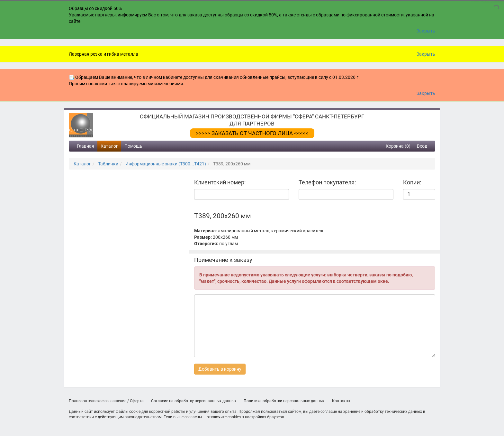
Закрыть (426, 31)
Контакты (341, 401)
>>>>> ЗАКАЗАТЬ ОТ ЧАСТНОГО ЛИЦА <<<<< (252, 133)
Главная (85, 146)
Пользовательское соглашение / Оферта (106, 401)
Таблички (108, 164)
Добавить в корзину (220, 369)
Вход (422, 146)
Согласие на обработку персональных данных (194, 401)
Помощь (133, 146)
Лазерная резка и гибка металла (104, 54)
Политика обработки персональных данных (284, 401)
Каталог (109, 146)
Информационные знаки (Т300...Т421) (166, 164)
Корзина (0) (398, 146)
